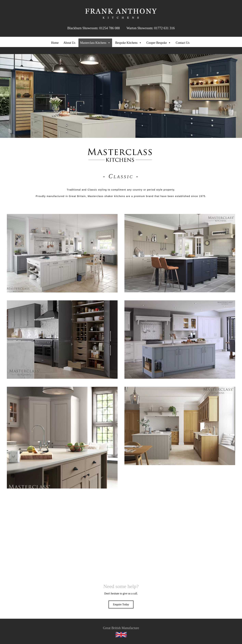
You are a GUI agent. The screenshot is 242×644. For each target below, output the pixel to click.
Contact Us (183, 43)
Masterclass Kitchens (95, 43)
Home (55, 43)
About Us (69, 43)
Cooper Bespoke (159, 43)
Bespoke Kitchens (128, 43)
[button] (121, 604)
